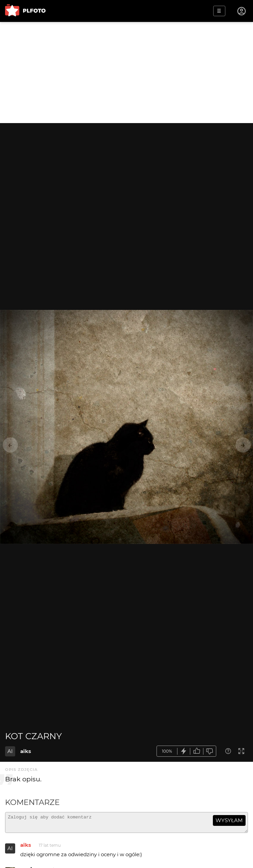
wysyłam (229, 820)
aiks (26, 751)
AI (10, 751)
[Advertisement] (126, 73)
